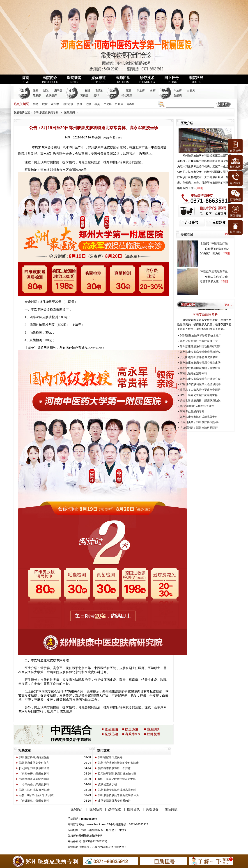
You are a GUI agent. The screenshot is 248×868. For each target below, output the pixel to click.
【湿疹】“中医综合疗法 (214, 243)
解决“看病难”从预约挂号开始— (198, 406)
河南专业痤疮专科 (205, 314)
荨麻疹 (37, 96)
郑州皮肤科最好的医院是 (34, 757)
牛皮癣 (178, 91)
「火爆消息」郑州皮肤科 (34, 801)
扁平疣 (58, 91)
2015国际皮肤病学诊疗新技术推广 (201, 336)
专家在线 (187, 235)
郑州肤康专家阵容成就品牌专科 (117, 790)
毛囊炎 (99, 91)
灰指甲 (55, 104)
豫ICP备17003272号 (95, 841)
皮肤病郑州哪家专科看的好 (114, 801)
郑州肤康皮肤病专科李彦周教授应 (200, 352)
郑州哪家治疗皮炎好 (110, 757)
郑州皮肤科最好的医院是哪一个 (199, 341)
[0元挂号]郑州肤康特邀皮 (34, 768)
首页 (25, 80)
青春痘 (131, 104)
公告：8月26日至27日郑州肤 (36, 795)
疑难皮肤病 (165, 95)
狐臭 (97, 104)
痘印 (96, 96)
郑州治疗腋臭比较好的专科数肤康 (118, 763)
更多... (228, 305)
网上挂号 (172, 80)
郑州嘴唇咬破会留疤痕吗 (34, 779)
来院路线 (196, 80)
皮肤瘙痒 (51, 96)
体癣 (153, 91)
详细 (199, 188)
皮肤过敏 (68, 104)
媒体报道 (99, 80)
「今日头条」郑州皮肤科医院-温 (199, 422)
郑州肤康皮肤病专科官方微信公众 (200, 379)
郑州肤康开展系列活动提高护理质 (200, 346)
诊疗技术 (147, 80)
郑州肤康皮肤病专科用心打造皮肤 (200, 363)
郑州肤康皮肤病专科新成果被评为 (118, 795)
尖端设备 (152, 809)
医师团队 (123, 80)
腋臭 (129, 91)
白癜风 (191, 91)
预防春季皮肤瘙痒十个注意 (114, 768)
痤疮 (35, 91)
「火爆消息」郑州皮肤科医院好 (199, 428)
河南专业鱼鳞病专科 (192, 411)
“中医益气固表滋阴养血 (214, 271)
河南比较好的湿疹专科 (193, 373)
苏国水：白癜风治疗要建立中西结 (200, 390)
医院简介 (50, 80)
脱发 (46, 91)
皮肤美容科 (72, 95)
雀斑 (87, 91)
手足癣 (141, 91)
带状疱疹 (127, 96)
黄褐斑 (84, 96)
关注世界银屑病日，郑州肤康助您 (200, 401)
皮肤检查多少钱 (108, 784)
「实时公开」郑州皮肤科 (34, 774)
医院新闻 (74, 80)
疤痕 (88, 104)
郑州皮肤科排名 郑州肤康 (34, 790)
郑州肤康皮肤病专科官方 (34, 763)
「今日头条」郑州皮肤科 (34, 784)
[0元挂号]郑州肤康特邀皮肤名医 (117, 774)
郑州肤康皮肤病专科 (46, 112)
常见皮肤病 (24, 95)
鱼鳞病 (178, 96)
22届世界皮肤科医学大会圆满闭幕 (200, 384)
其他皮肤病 (113, 95)
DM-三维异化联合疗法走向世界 (117, 779)
